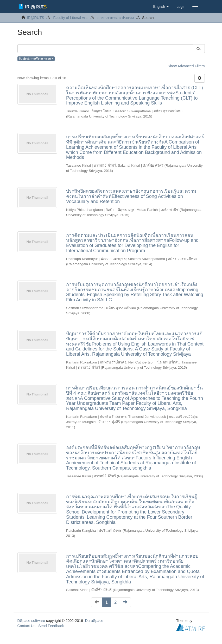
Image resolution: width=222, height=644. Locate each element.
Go (199, 49)
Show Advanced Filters (186, 66)
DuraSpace (94, 621)
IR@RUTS (35, 18)
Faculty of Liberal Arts (71, 18)
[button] (161, 6)
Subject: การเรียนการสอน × (36, 58)
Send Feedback (51, 626)
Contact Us (26, 626)
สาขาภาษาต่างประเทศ (116, 18)
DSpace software (31, 621)
